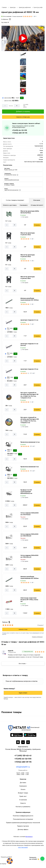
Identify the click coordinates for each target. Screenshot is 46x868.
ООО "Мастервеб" (23, 847)
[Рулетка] (6, 860)
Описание (37, 200)
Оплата (23, 789)
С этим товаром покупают (15, 200)
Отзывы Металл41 (37, 205)
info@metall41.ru (23, 767)
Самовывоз (24, 205)
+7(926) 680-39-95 (20, 133)
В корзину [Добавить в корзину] (37, 225)
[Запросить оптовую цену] (23, 117)
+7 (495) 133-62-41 (23, 756)
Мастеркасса (29, 837)
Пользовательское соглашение (23, 819)
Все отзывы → (23, 664)
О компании (23, 800)
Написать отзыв (23, 629)
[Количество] (11, 106)
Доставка (23, 783)
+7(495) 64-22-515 (19, 130)
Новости (23, 803)
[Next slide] (42, 38)
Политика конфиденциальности (23, 816)
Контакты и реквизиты (23, 807)
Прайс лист (23, 796)
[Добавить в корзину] (23, 112)
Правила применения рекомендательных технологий (23, 823)
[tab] (20, 50)
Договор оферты (23, 829)
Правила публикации (37, 637)
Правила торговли (23, 826)
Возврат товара (23, 793)
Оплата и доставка (10, 205)
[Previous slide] (4, 38)
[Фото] (23, 38)
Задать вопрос (23, 693)
